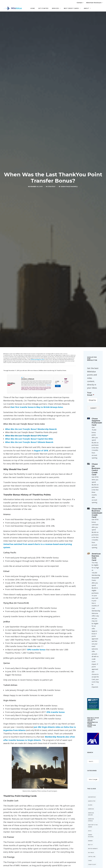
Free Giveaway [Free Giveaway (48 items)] (92, 839)
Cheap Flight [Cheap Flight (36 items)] (92, 797)
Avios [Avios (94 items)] (90, 763)
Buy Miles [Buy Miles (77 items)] (91, 785)
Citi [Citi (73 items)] (89, 801)
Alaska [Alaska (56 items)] (90, 737)
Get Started (43, 8)
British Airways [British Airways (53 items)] (93, 781)
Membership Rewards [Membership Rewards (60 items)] (92, 863)
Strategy (52, 153)
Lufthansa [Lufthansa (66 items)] (91, 854)
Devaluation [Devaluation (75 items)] (92, 819)
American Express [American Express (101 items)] (91, 752)
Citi (5, 860)
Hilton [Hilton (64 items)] (90, 847)
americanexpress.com (37, 292)
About (87, 8)
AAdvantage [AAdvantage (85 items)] (92, 730)
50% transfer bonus (36, 582)
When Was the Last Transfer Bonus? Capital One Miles (29, 371)
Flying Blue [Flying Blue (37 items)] (92, 827)
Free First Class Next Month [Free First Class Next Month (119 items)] (91, 833)
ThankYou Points (14, 860)
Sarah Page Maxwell (70, 153)
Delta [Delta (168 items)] (95, 815)
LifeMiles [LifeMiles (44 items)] (91, 851)
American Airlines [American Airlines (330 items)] (91, 746)
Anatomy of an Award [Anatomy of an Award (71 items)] (93, 758)
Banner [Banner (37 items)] (90, 773)
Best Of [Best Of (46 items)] (90, 777)
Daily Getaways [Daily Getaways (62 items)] (91, 810)
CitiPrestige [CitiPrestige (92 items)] (92, 805)
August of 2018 (41, 383)
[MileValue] (13, 8)
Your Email (91, 326)
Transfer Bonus (27, 860)
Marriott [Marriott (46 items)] (91, 859)
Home (33, 8)
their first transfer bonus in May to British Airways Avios (37, 340)
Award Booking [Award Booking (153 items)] (91, 768)
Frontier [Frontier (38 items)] (91, 843)
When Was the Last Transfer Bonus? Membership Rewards (31, 362)
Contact (80, 3)
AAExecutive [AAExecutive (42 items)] (92, 733)
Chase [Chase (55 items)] (90, 793)
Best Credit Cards (72, 8)
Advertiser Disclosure (94, 3)
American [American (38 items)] (91, 741)
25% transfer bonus (55, 645)
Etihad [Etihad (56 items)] (90, 823)
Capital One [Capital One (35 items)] (92, 789)
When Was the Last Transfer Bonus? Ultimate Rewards (29, 375)
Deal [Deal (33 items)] (89, 815)
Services (56, 8)
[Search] (101, 9)
